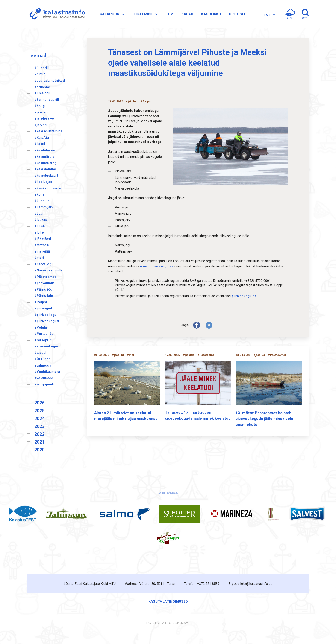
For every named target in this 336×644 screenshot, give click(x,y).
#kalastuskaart (46, 176)
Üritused (238, 14)
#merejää (42, 251)
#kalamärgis (44, 156)
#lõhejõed (43, 239)
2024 (39, 419)
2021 (39, 442)
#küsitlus (42, 201)
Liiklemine (147, 14)
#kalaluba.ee (45, 150)
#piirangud (43, 308)
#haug (40, 106)
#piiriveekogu (46, 315)
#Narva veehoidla (48, 270)
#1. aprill (41, 68)
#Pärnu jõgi (44, 289)
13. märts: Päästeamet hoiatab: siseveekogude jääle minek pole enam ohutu (264, 419)
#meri (39, 258)
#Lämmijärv (44, 207)
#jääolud (41, 112)
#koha (39, 194)
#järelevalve (44, 118)
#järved (40, 125)
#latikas (41, 220)
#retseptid (43, 340)
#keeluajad (43, 182)
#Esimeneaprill (47, 100)
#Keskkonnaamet (48, 188)
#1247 (40, 74)
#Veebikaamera (47, 372)
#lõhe (39, 232)
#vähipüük (43, 365)
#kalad (40, 144)
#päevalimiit (44, 283)
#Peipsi (41, 302)
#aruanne (42, 87)
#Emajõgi (42, 93)
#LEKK (40, 226)
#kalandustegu (46, 163)
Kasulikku (211, 14)
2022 (39, 434)
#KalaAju (42, 138)
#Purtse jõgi (44, 334)
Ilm (170, 14)
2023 (39, 426)
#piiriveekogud (47, 321)
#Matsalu (42, 245)
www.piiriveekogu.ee (157, 266)
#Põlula (41, 327)
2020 (39, 450)
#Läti (38, 214)
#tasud (40, 353)
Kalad (187, 14)
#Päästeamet (45, 277)
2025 (39, 411)
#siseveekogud (47, 346)
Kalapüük (113, 14)
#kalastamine (45, 169)
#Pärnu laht (44, 296)
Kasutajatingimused (168, 601)
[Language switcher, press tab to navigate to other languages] (269, 15)
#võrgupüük (44, 384)
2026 (39, 403)
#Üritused (42, 359)
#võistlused (44, 378)
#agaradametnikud (50, 81)
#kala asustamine (49, 131)
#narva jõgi (43, 264)
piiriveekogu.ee (244, 296)
